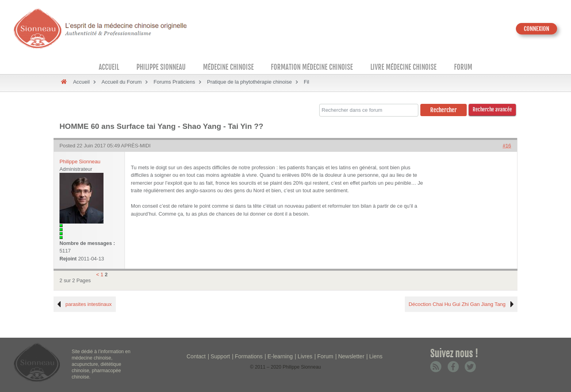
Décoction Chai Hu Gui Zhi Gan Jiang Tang (457, 304)
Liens (376, 356)
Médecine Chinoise (228, 67)
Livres (305, 356)
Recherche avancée (492, 109)
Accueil (109, 67)
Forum (463, 67)
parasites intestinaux (89, 304)
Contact (196, 356)
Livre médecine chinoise (403, 67)
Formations (249, 356)
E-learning (280, 356)
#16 (507, 146)
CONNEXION (537, 29)
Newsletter (351, 356)
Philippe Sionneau (161, 67)
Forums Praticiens (174, 82)
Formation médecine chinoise (312, 67)
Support (220, 356)
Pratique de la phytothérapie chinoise (249, 82)
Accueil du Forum (122, 82)
